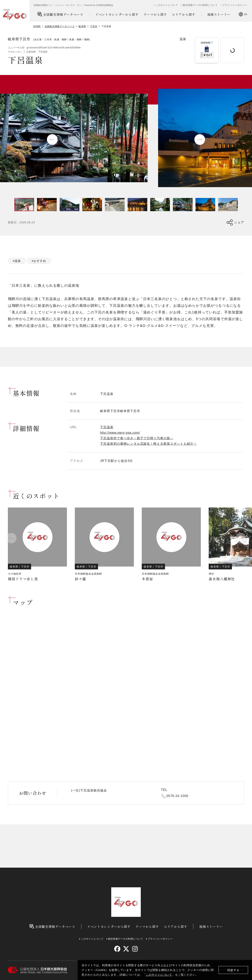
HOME (37, 26)
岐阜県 (82, 26)
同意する (233, 970)
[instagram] (135, 949)
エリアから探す (184, 14)
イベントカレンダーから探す (117, 14)
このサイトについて (159, 975)
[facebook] (117, 949)
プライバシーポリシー (235, 5)
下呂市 (94, 26)
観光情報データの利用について (200, 5)
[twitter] (126, 949)
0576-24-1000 (177, 796)
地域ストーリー (219, 14)
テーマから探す (155, 14)
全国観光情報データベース (60, 14)
